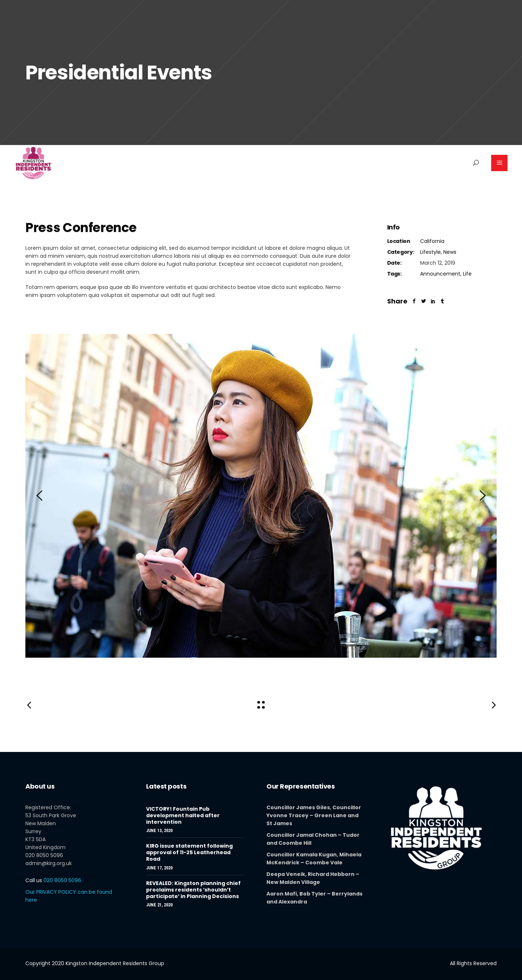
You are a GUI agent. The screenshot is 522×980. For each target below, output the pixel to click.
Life (467, 274)
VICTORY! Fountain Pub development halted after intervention (183, 815)
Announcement (440, 274)
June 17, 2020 (159, 868)
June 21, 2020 (159, 905)
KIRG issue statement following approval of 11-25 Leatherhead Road (189, 852)
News (450, 252)
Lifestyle (430, 252)
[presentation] (39, 496)
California (432, 241)
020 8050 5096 (53, 880)
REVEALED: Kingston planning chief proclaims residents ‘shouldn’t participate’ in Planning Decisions (193, 890)
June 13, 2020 (159, 831)
